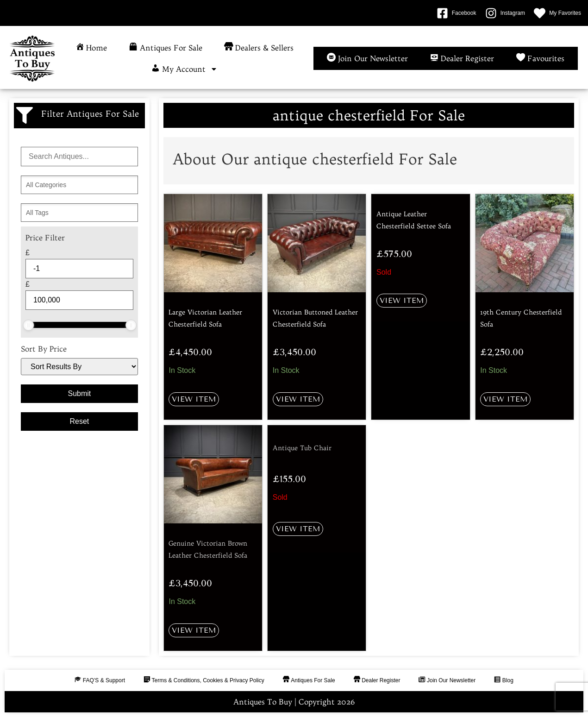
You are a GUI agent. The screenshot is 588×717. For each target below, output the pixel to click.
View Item (194, 399)
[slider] (28, 325)
